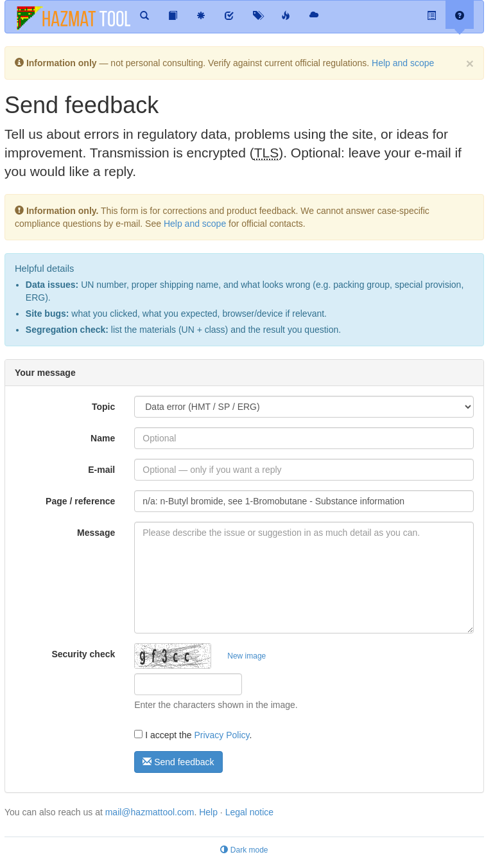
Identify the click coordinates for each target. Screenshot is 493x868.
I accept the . (193, 735)
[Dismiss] (470, 63)
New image (246, 656)
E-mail (101, 470)
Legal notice (250, 812)
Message (96, 533)
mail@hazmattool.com (150, 812)
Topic (103, 407)
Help (208, 812)
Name (103, 438)
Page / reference (80, 501)
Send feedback (178, 762)
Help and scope (403, 63)
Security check (83, 654)
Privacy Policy (221, 735)
